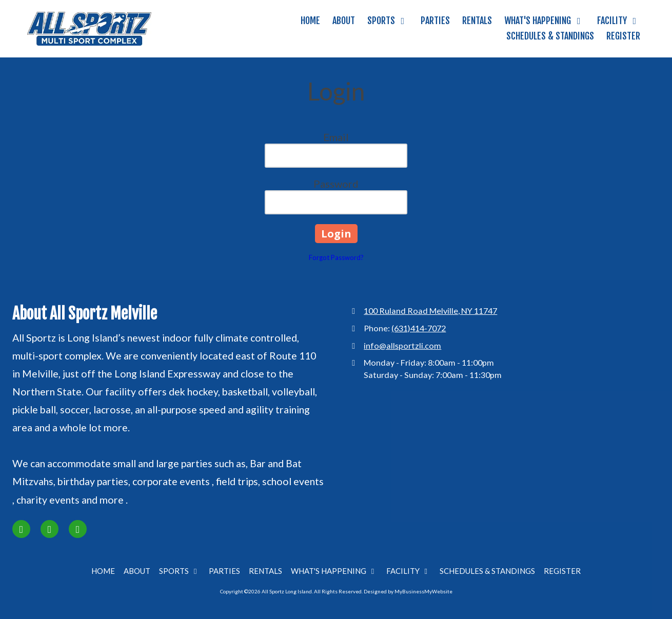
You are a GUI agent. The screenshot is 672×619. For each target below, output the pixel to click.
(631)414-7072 (419, 328)
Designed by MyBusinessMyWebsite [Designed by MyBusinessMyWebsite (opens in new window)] (408, 591)
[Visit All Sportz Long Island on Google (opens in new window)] (78, 529)
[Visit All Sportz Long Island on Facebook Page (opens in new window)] (21, 529)
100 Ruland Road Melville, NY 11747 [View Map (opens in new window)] (430, 311)
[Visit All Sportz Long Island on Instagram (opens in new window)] (50, 529)
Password (336, 184)
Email (336, 137)
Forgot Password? (336, 257)
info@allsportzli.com (402, 345)
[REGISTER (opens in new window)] (623, 36)
